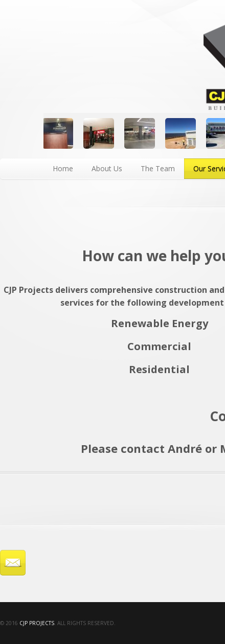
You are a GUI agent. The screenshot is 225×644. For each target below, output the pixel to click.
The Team (158, 168)
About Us (107, 168)
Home (63, 168)
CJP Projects (37, 623)
